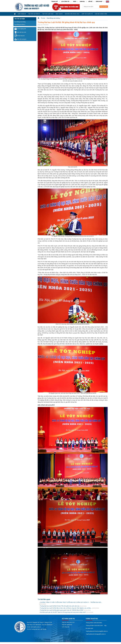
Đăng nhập (99, 2)
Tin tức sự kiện (33, 14)
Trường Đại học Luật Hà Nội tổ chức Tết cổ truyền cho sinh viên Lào (60, 606)
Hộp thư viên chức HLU (68, 622)
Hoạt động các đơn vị (20, 25)
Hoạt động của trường (20, 22)
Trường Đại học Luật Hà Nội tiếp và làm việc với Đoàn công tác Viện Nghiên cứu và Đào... (66, 608)
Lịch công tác (65, 2)
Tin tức (43, 18)
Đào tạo (58, 14)
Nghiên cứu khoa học (72, 14)
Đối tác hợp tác (19, 36)
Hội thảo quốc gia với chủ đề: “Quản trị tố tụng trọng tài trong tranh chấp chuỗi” (63, 612)
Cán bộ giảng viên (20, 29)
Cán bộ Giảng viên (101, 14)
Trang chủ (54, 2)
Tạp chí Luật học (48, 14)
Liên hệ (90, 2)
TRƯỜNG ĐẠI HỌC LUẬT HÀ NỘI (37, 5)
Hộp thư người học (67, 625)
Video (75, 2)
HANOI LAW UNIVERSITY (32, 8)
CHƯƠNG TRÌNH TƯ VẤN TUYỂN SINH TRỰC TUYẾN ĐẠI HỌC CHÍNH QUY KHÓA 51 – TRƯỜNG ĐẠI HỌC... (71, 602)
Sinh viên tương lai (20, 39)
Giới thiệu (21, 14)
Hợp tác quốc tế (87, 14)
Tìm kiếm (104, 7)
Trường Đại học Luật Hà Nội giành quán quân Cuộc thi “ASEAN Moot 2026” (62, 610)
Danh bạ (82, 2)
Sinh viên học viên (20, 32)
